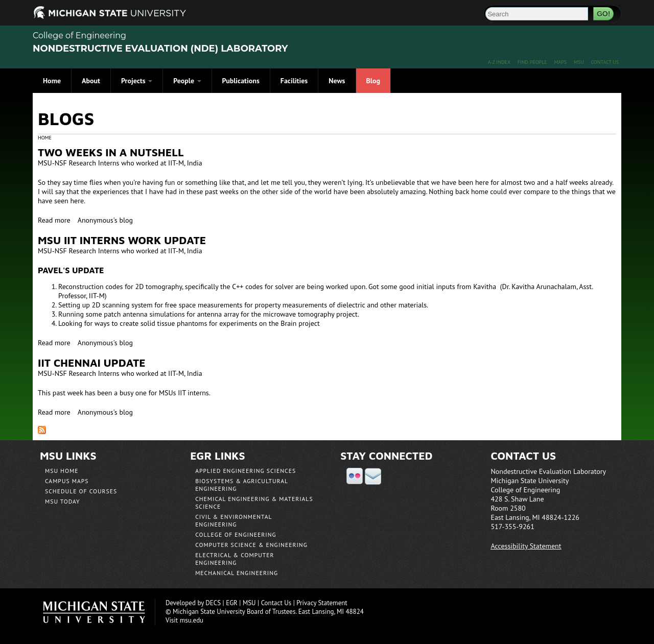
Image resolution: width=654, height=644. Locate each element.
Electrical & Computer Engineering (235, 559)
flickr (355, 476)
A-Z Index (499, 62)
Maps (560, 62)
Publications (241, 81)
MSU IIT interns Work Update (122, 240)
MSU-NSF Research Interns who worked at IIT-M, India (120, 163)
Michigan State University (99, 612)
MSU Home (62, 471)
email (373, 476)
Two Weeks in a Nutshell (111, 152)
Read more (54, 220)
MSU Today (63, 501)
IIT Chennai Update (92, 363)
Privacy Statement (322, 603)
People (187, 81)
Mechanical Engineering (237, 573)
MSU (579, 62)
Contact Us (605, 62)
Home (52, 81)
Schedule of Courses (81, 491)
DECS (213, 603)
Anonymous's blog (105, 220)
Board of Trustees (271, 612)
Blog (373, 81)
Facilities (294, 81)
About (91, 81)
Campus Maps (67, 481)
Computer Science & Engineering (251, 545)
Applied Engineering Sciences (246, 471)
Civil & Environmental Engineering (233, 520)
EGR (232, 603)
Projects (137, 81)
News (337, 81)
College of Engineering (79, 35)
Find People (532, 62)
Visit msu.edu (184, 620)
